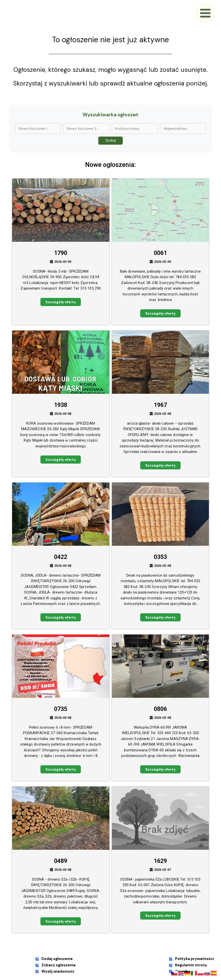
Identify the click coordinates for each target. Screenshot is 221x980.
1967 (160, 405)
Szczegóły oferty (61, 302)
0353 (160, 557)
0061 (160, 253)
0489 (61, 861)
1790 (61, 253)
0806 (160, 709)
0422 (61, 557)
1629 (160, 861)
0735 (61, 709)
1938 (61, 405)
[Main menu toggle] (205, 13)
